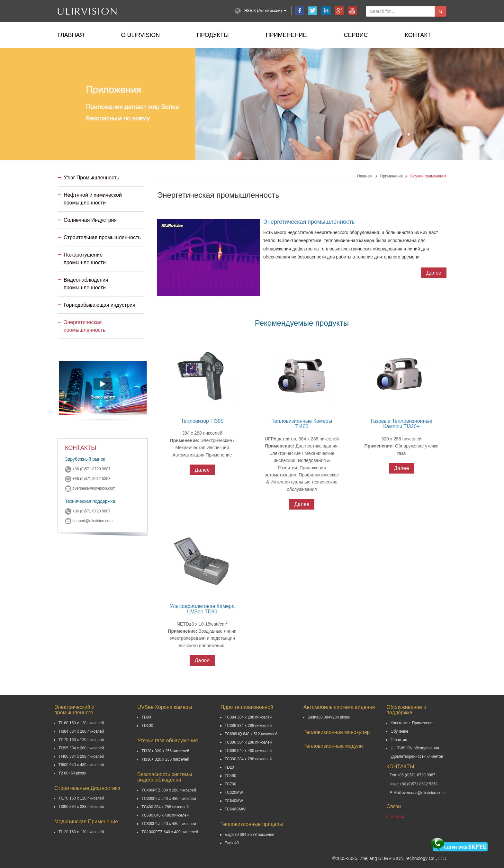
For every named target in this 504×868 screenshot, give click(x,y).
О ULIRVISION (141, 35)
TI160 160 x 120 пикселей (81, 723)
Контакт (418, 35)
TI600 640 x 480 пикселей (81, 765)
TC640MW (234, 801)
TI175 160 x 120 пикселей (81, 740)
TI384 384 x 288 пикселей (81, 731)
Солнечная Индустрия (90, 220)
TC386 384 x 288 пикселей (248, 742)
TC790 (230, 784)
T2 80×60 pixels (72, 773)
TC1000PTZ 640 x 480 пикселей (170, 832)
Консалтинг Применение (413, 723)
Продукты (213, 35)
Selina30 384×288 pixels (329, 717)
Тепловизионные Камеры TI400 (302, 424)
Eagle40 (232, 843)
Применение (286, 35)
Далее (434, 273)
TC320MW (234, 792)
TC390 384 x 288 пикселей (248, 759)
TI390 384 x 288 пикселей (81, 807)
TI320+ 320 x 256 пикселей (165, 751)
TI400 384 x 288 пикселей (81, 756)
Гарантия (399, 740)
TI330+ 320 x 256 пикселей (165, 759)
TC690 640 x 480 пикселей (248, 751)
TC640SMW (235, 809)
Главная (71, 35)
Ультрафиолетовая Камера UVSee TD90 (202, 609)
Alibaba (398, 817)
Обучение (399, 731)
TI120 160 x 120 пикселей (81, 832)
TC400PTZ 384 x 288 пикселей (169, 790)
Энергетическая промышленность (309, 222)
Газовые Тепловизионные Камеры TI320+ (401, 424)
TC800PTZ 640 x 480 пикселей (169, 824)
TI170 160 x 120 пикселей (81, 798)
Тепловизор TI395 (202, 421)
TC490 (230, 776)
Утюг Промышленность (91, 178)
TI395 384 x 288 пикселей (81, 748)
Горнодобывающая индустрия (99, 305)
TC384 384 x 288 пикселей (248, 717)
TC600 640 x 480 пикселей (165, 815)
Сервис (356, 35)
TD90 (146, 717)
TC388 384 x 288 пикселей (248, 726)
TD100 (147, 726)
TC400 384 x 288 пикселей (165, 807)
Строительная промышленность (102, 237)
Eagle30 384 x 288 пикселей (250, 835)
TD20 (229, 767)
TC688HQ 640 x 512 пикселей (251, 734)
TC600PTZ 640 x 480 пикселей (169, 799)
